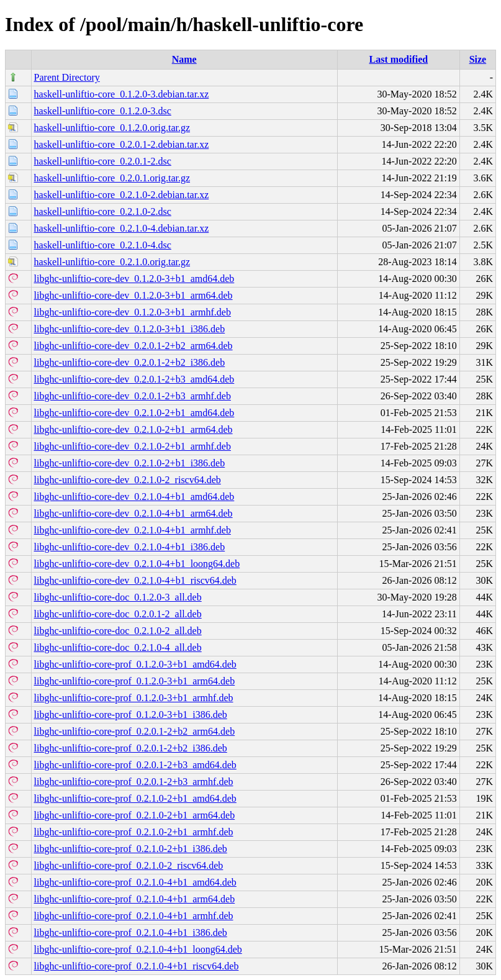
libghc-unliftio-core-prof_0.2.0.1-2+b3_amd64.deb (135, 765)
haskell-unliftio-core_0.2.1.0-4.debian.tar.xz (122, 228)
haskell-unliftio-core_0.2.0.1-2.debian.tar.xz (122, 144)
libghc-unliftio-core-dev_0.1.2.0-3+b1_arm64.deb (133, 295)
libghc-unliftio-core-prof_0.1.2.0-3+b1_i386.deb (131, 715)
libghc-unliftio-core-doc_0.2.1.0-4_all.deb (118, 647)
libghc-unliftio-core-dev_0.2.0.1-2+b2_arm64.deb (133, 346)
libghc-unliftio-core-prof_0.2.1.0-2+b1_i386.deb (131, 849)
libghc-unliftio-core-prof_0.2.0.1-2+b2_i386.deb (131, 748)
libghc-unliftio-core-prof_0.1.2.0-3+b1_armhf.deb (134, 698)
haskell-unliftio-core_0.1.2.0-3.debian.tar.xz (122, 94)
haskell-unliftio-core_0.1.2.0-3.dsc (103, 111)
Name (184, 59)
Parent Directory (67, 77)
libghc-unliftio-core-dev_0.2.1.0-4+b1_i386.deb (130, 547)
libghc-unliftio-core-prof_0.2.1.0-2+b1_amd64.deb (135, 798)
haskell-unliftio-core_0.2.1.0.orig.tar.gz (112, 262)
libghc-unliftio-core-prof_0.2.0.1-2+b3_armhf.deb (134, 782)
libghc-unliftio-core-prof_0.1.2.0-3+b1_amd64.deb (135, 664)
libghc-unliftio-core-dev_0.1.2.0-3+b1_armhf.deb (133, 312)
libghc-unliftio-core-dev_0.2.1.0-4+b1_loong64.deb (137, 564)
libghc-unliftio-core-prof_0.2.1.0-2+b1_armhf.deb (134, 832)
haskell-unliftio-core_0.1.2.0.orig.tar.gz (112, 128)
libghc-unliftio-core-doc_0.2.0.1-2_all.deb (118, 614)
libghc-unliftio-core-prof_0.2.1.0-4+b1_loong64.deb (138, 949)
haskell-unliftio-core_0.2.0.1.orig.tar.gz (112, 178)
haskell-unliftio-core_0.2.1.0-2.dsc (103, 211)
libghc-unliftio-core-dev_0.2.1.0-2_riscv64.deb (128, 480)
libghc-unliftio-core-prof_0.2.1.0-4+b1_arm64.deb (135, 899)
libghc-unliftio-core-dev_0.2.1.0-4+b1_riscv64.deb (135, 580)
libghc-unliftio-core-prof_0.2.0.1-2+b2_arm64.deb (135, 731)
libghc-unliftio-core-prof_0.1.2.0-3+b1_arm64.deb (135, 681)
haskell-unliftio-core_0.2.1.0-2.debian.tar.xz (122, 195)
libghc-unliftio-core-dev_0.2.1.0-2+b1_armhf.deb (133, 446)
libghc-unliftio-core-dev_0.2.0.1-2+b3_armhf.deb (133, 396)
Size (478, 59)
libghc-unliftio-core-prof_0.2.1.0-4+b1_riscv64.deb (137, 966)
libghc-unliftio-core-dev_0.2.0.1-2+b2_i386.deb (130, 362)
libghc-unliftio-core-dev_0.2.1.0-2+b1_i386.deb (130, 463)
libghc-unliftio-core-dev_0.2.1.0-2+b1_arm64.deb (133, 429)
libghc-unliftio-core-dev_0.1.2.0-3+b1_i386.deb (130, 329)
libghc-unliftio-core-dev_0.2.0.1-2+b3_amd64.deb (134, 379)
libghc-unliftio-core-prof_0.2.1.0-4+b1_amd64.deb (135, 882)
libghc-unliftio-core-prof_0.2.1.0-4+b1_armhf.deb (134, 916)
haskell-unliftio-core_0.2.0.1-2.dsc (103, 161)
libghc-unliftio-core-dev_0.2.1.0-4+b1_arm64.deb (133, 513)
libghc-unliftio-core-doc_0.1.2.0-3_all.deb (118, 597)
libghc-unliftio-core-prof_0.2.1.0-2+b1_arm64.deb (135, 815)
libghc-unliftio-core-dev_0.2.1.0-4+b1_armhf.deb (133, 530)
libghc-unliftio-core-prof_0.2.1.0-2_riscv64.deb (129, 865)
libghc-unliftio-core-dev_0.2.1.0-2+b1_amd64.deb (134, 413)
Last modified (399, 59)
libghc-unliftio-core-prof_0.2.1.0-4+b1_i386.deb (131, 932)
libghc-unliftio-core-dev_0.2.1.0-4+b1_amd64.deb (134, 497)
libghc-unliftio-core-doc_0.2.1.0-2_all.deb (118, 631)
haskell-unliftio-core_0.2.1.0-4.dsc (103, 245)
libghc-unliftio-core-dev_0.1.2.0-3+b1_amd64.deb (134, 279)
